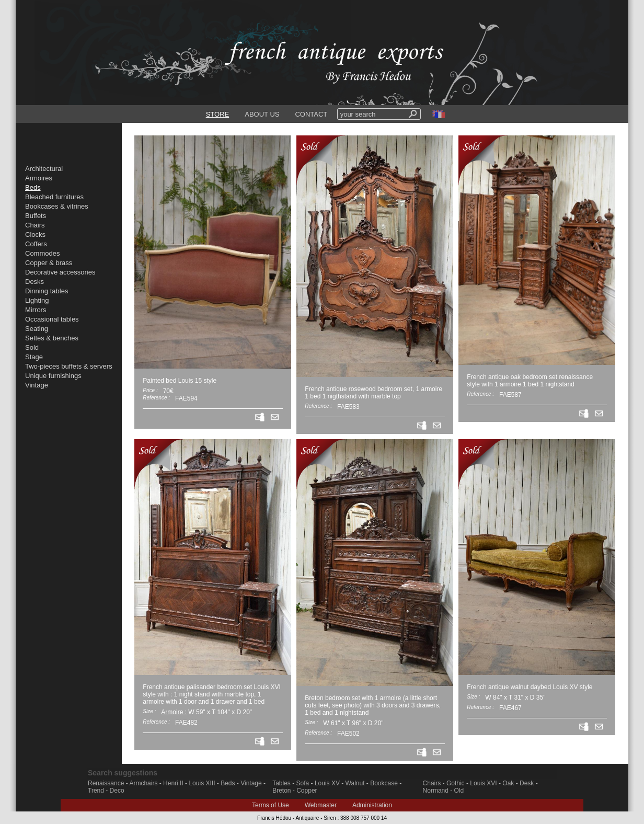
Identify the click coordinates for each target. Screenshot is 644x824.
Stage (34, 357)
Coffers (36, 244)
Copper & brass (49, 263)
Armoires (39, 178)
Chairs (35, 225)
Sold (32, 347)
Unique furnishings (53, 376)
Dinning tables (47, 291)
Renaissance (106, 783)
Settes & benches (52, 338)
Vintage (37, 385)
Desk (527, 783)
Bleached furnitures (54, 197)
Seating (37, 329)
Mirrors (36, 310)
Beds (228, 783)
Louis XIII (202, 783)
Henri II (173, 783)
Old (459, 791)
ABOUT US (262, 114)
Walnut (355, 783)
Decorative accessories (60, 272)
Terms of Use (271, 805)
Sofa (303, 783)
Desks (34, 282)
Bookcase (384, 783)
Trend (96, 791)
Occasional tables (52, 319)
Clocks (35, 234)
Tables (281, 783)
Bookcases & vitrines (57, 206)
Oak (508, 783)
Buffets (36, 216)
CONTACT (311, 114)
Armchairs (143, 783)
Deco (117, 791)
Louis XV (327, 783)
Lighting (37, 300)
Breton (281, 791)
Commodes (42, 253)
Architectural (44, 169)
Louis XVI (483, 783)
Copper (307, 791)
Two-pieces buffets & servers (69, 366)
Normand (436, 791)
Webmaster (321, 805)
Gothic (456, 783)
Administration (372, 805)
